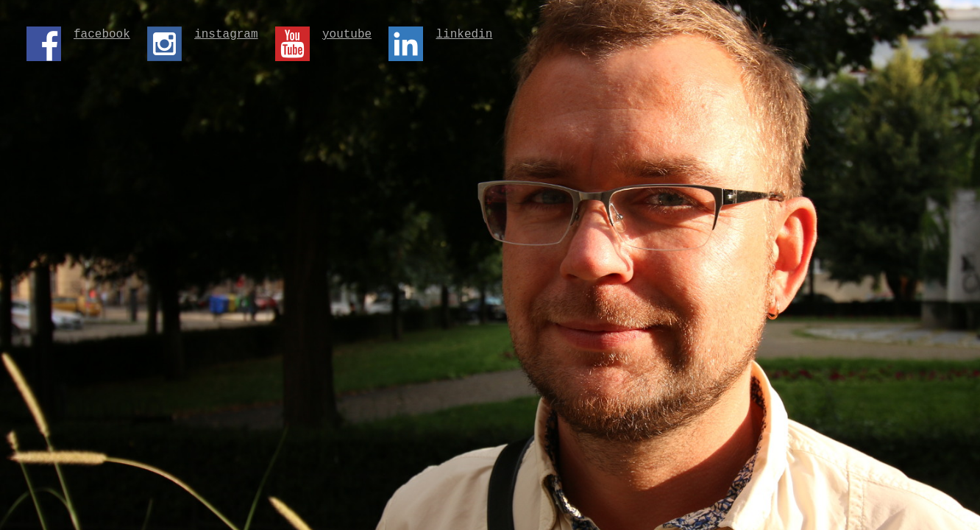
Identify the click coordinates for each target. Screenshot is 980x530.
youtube (347, 36)
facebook (102, 36)
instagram (226, 36)
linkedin (464, 36)
